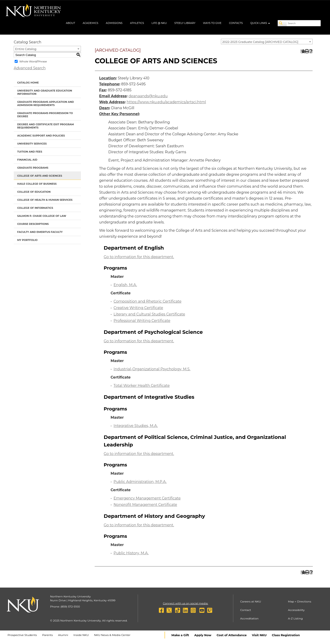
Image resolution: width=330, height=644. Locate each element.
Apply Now (203, 635)
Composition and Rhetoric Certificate (148, 301)
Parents (47, 635)
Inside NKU (81, 635)
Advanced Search (30, 68)
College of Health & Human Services (45, 200)
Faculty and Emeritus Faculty (40, 232)
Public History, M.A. (131, 553)
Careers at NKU (251, 601)
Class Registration (286, 635)
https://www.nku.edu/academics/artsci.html (166, 102)
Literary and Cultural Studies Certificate (149, 314)
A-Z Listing (295, 618)
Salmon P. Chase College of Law (42, 216)
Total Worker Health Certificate (142, 386)
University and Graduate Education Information (45, 92)
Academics (91, 23)
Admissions (114, 23)
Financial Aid (27, 160)
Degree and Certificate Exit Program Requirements (45, 126)
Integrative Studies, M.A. (136, 426)
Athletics (137, 23)
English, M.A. (125, 285)
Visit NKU (259, 635)
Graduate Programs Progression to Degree (45, 115)
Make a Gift (180, 635)
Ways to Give (212, 23)
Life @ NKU (159, 23)
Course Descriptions (33, 224)
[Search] (282, 23)
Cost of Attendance (232, 635)
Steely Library (185, 23)
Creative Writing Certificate (138, 308)
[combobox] (267, 42)
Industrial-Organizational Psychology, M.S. (152, 369)
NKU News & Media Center (112, 635)
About (70, 23)
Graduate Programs (33, 168)
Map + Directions (299, 601)
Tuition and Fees (30, 152)
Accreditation (249, 618)
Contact (246, 610)
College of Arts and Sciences (40, 176)
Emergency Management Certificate (147, 498)
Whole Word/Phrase (33, 61)
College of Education (34, 192)
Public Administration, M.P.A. (140, 482)
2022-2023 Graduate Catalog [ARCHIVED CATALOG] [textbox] (260, 42)
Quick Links (260, 23)
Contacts (236, 23)
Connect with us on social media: (186, 603)
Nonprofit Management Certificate (145, 505)
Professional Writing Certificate (142, 321)
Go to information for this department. (139, 257)
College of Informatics (35, 208)
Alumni (63, 635)
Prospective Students (22, 635)
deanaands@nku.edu (148, 96)
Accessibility (296, 610)
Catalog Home (28, 83)
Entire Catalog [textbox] (26, 49)
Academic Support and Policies (41, 136)
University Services (32, 144)
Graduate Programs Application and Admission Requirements (45, 103)
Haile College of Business (37, 184)
